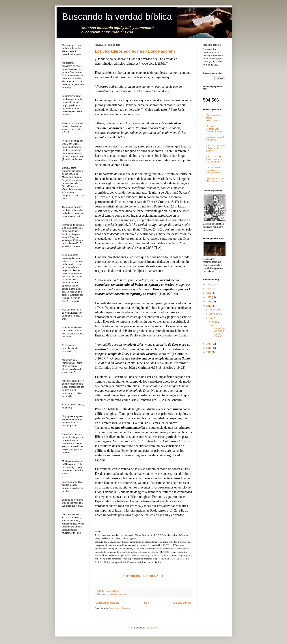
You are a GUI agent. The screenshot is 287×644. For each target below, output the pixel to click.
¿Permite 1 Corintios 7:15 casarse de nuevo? (215, 129)
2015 (209, 352)
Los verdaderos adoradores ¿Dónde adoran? (135, 51)
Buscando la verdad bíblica (117, 17)
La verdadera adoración (116, 594)
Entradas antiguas (182, 603)
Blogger (154, 628)
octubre (213, 310)
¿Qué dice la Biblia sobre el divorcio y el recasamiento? (215, 159)
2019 (209, 302)
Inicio (146, 603)
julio (211, 318)
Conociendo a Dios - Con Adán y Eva (215, 180)
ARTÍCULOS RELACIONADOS (143, 576)
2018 (209, 306)
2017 (209, 344)
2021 (209, 293)
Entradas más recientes (107, 603)
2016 (209, 348)
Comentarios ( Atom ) (119, 608)
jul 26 (215, 322)
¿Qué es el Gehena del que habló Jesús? (215, 148)
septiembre (215, 314)
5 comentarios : (114, 591)
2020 (209, 297)
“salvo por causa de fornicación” (215, 138)
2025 (209, 284)
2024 (209, 289)
